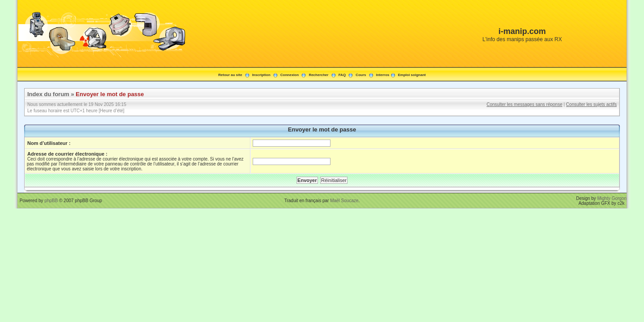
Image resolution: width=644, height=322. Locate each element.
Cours (361, 75)
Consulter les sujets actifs (591, 104)
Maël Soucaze (344, 201)
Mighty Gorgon (612, 198)
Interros (383, 75)
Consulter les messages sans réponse (525, 104)
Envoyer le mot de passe (110, 94)
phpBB (51, 201)
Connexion (290, 75)
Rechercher (318, 75)
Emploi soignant (412, 75)
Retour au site (230, 75)
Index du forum (48, 94)
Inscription (261, 75)
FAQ (342, 75)
